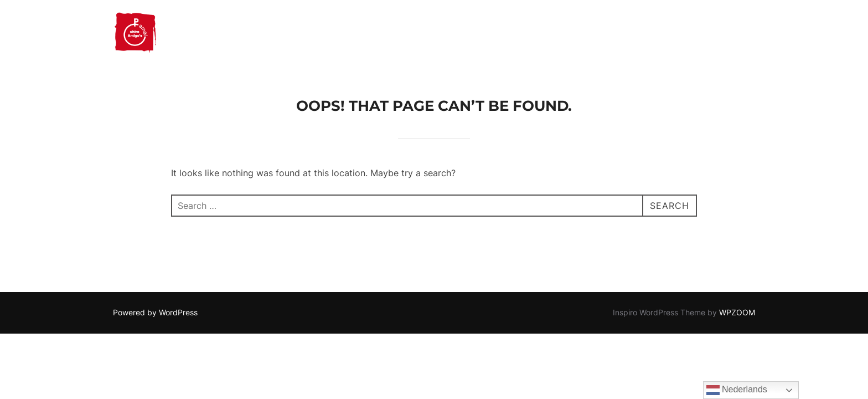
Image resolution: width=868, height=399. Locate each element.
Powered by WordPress (155, 312)
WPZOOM (737, 312)
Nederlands (737, 390)
